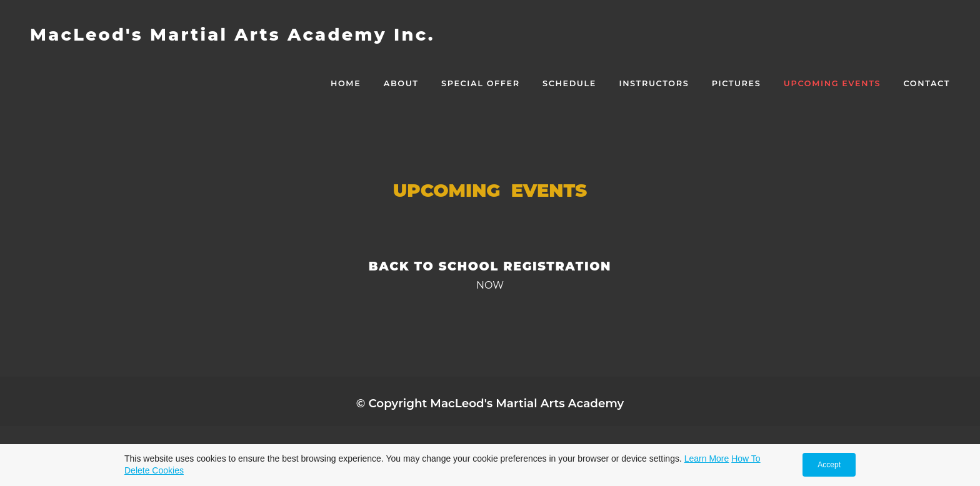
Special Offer (481, 83)
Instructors (654, 83)
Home (346, 83)
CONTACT (927, 83)
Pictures (737, 83)
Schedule (569, 83)
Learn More (707, 459)
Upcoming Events (832, 83)
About (401, 83)
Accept (829, 465)
